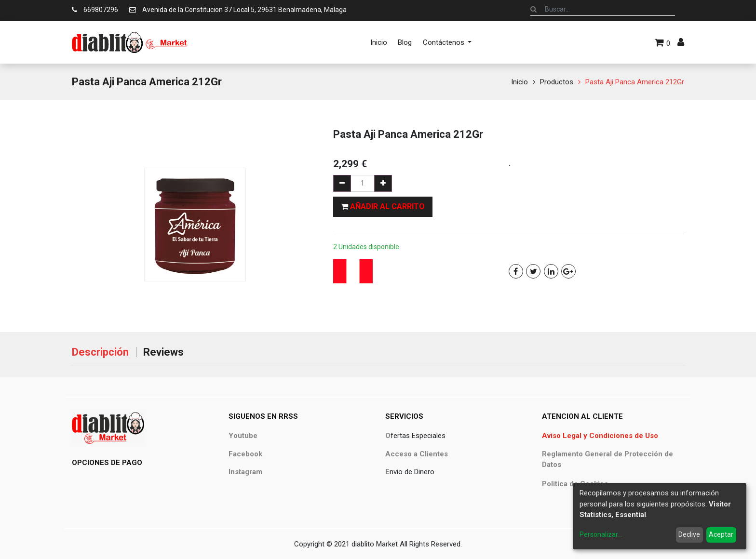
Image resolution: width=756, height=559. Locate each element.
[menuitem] (379, 42)
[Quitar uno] (342, 183)
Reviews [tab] (163, 352)
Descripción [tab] (100, 352)
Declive (689, 534)
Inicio (520, 82)
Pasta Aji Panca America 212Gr (635, 82)
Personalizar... (601, 534)
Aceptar (721, 534)
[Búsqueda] (533, 9)
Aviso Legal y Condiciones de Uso (600, 436)
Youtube (243, 436)
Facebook (245, 454)
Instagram (245, 472)
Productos (557, 82)
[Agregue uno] (383, 183)
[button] (383, 207)
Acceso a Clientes (417, 454)
